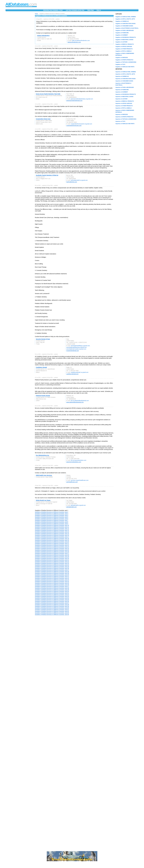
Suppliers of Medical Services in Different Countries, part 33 (52, 563)
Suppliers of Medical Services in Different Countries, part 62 (52, 611)
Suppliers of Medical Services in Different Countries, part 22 (52, 545)
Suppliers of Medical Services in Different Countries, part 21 (52, 543)
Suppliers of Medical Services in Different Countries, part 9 (52, 524)
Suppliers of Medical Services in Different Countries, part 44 (52, 581)
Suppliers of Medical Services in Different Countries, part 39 (52, 573)
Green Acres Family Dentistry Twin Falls (48, 94)
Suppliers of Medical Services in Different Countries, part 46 (52, 585)
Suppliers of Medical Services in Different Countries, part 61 (52, 610)
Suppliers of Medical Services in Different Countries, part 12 (52, 529)
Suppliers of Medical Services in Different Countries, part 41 (52, 576)
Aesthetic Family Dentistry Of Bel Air (47, 175)
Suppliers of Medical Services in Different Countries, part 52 (52, 595)
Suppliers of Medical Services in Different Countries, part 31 (52, 560)
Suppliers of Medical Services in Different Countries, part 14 (52, 532)
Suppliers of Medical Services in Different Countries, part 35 (52, 567)
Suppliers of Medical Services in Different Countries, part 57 (52, 603)
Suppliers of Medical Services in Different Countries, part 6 (52, 519)
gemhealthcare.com (72, 482)
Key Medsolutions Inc (43, 455)
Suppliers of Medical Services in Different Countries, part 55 (52, 600)
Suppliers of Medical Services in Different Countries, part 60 (52, 608)
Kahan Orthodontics (43, 36)
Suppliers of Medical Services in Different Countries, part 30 (52, 558)
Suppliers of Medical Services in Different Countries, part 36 (52, 568)
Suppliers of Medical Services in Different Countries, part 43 (52, 580)
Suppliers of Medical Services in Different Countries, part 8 (52, 522)
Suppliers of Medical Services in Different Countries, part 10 (52, 525)
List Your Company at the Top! (75, 10)
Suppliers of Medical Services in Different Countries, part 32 (52, 562)
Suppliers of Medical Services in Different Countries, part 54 (52, 598)
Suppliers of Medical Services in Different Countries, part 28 (52, 555)
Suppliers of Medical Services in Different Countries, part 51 (52, 593)
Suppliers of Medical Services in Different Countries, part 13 (52, 530)
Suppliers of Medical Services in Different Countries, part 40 (52, 575)
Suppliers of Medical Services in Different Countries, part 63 (52, 613)
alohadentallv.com (71, 507)
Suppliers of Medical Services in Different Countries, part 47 (52, 586)
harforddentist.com (72, 182)
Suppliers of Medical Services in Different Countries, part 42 (52, 578)
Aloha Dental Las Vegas (43, 500)
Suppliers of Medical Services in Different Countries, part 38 (52, 572)
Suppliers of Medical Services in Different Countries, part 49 (52, 590)
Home (36, 14)
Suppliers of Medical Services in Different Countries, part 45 (52, 583)
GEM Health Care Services (44, 475)
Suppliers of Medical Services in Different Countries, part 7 (52, 520)
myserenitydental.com (73, 351)
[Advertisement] (19, 41)
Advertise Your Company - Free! (53, 10)
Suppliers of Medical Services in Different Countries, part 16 (52, 535)
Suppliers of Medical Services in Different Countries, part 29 (52, 557)
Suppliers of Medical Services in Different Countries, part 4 (52, 515)
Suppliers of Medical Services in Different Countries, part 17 (52, 537)
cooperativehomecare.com (74, 126)
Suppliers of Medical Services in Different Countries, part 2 (52, 512)
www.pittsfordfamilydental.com (75, 402)
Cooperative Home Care (43, 119)
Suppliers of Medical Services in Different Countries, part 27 (52, 553)
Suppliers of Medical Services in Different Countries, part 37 (52, 570)
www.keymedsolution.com (74, 462)
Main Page (91, 10)
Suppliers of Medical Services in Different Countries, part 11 (52, 527)
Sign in (99, 10)
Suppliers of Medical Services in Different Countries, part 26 (52, 552)
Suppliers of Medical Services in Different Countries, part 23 (52, 547)
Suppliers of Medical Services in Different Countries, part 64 (52, 615)
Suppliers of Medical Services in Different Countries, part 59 (52, 606)
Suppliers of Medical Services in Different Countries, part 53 (52, 596)
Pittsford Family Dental (43, 396)
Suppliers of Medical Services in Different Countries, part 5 (52, 517)
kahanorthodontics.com (74, 42)
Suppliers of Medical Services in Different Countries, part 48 (52, 588)
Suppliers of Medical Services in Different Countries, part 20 (52, 542)
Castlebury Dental (41, 367)
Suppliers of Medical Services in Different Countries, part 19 (52, 540)
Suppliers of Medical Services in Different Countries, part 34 (52, 565)
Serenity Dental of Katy (43, 339)
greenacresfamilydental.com (74, 101)
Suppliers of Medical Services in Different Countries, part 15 (52, 534)
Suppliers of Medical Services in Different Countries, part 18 (52, 538)
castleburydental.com (72, 374)
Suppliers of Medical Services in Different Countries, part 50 (52, 591)
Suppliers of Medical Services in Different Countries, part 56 (52, 601)
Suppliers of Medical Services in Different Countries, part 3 (52, 514)
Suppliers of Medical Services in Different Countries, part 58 (52, 605)
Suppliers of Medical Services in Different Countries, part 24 (52, 548)
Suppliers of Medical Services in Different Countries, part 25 (52, 550)
